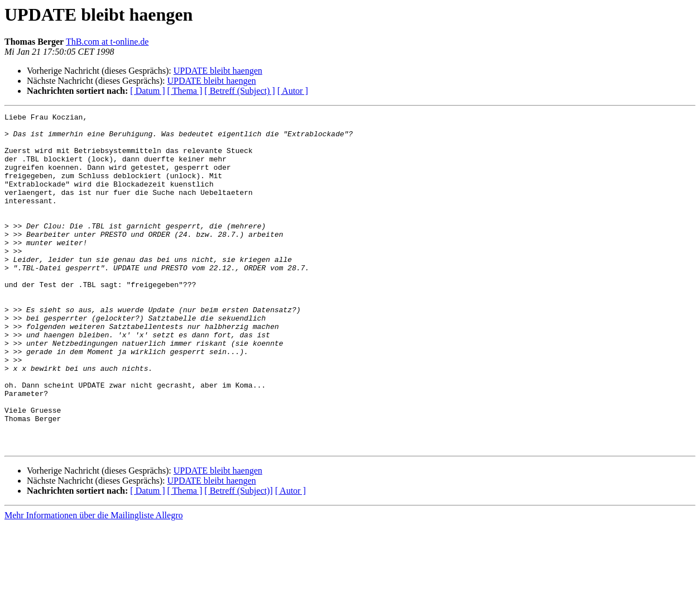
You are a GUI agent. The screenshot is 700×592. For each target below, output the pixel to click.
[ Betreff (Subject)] (238, 558)
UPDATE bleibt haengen (218, 71)
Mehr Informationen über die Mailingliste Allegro (94, 582)
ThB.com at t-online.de (107, 42)
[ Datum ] (147, 91)
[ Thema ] (185, 91)
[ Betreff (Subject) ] (239, 91)
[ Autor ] (293, 91)
